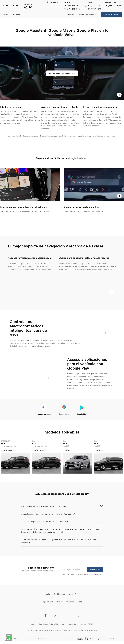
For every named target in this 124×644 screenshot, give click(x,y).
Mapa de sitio (47, 602)
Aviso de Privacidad (65, 602)
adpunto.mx (105, 639)
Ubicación (73, 594)
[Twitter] (55, 615)
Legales (81, 602)
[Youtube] (77, 615)
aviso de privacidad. (97, 574)
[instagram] (66, 615)
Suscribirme (95, 569)
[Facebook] (46, 615)
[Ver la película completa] (62, 73)
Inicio (47, 594)
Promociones (111, 14)
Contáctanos (59, 594)
